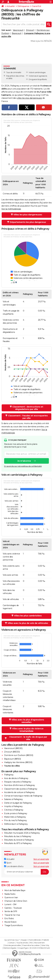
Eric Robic (9, 918)
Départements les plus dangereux (28, 222)
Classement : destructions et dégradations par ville (28, 408)
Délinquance (23, 6)
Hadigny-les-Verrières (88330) (18, 762)
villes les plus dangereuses (30, 98)
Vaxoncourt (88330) (13, 748)
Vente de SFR (11, 911)
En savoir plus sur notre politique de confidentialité (23, 466)
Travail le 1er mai (12, 915)
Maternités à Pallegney (15, 817)
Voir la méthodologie (11, 209)
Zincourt (30, 30)
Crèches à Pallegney (14, 810)
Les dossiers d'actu (14, 866)
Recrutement (39, 943)
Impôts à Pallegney (13, 806)
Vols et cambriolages (37, 72)
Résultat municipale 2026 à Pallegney (22, 833)
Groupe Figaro (23, 948)
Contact (12, 943)
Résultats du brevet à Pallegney (19, 840)
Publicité (46, 940)
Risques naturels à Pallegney (18, 782)
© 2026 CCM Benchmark (40, 948)
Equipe (24, 940)
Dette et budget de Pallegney (18, 803)
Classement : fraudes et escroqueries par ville (28, 417)
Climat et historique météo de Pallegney (23, 796)
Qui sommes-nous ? (12, 940)
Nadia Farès (10, 894)
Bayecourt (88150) (12, 759)
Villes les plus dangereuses (28, 215)
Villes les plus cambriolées (28, 616)
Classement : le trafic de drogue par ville (28, 738)
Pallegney (9, 775)
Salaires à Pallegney (13, 799)
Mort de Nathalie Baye (15, 890)
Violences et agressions (38, 76)
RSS (31, 943)
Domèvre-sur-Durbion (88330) (19, 755)
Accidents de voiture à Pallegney (19, 792)
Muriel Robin (10, 922)
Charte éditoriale (34, 940)
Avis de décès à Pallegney (16, 778)
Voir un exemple (41, 859)
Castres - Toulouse (13, 908)
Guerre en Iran (11, 897)
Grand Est (37, 6)
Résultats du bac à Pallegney (18, 836)
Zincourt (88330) (12, 752)
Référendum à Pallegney (16, 824)
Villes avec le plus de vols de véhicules (28, 623)
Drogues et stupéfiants (38, 79)
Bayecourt (17, 33)
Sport (8, 863)
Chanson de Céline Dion (16, 901)
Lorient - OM (10, 904)
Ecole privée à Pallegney (16, 813)
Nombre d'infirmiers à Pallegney (20, 785)
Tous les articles (22, 943)
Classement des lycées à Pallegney (21, 789)
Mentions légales (10, 948)
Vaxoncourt (18, 30)
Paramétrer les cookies (31, 945)
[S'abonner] (26, 872)
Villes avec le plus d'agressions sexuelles (28, 721)
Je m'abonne (24, 461)
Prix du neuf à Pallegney (15, 820)
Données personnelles (13, 945)
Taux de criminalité (14, 72)
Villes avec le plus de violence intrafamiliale (28, 730)
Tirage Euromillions (14, 925)
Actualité (11, 6)
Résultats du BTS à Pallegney (18, 843)
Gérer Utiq (45, 945)
